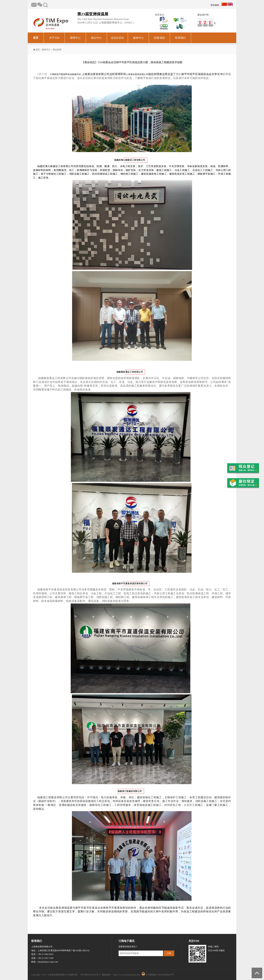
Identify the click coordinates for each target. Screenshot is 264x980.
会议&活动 (117, 38)
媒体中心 (138, 38)
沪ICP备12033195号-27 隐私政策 (96, 975)
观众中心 (96, 38)
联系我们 (180, 38)
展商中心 (75, 38)
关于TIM (54, 38)
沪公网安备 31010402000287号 (160, 975)
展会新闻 (57, 50)
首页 (36, 38)
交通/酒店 (159, 38)
